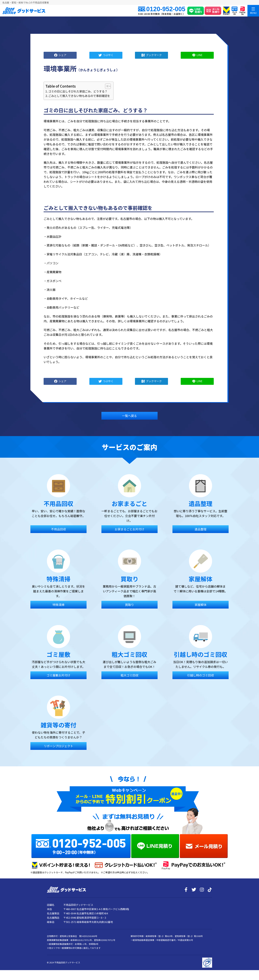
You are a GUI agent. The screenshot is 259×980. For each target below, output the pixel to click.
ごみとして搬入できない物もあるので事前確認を (79, 96)
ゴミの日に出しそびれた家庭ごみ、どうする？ (78, 91)
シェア (62, 55)
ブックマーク (154, 55)
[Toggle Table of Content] (106, 86)
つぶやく (108, 55)
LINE (199, 55)
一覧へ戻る (129, 416)
